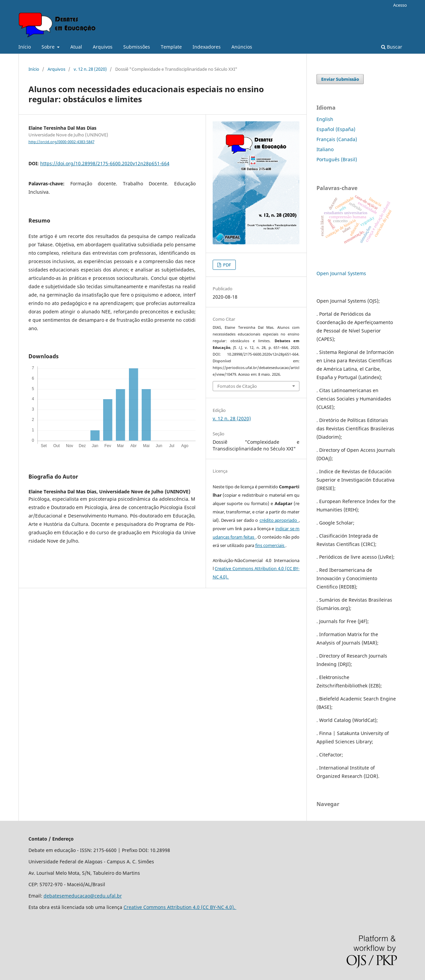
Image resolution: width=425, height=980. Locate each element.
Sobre (49, 47)
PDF (227, 265)
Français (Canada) (337, 139)
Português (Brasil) (337, 159)
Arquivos (103, 47)
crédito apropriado (279, 520)
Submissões (137, 47)
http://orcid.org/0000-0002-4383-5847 (61, 142)
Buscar (392, 47)
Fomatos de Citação (237, 386)
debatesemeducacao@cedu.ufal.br (83, 896)
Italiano (325, 149)
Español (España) (336, 129)
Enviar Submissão (340, 79)
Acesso (400, 5)
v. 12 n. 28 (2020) (90, 69)
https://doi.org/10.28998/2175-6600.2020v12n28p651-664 (105, 163)
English (325, 119)
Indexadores (207, 47)
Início (25, 47)
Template (171, 47)
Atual (76, 47)
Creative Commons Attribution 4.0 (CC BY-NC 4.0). (180, 907)
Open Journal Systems (341, 273)
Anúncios (242, 47)
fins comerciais (270, 545)
